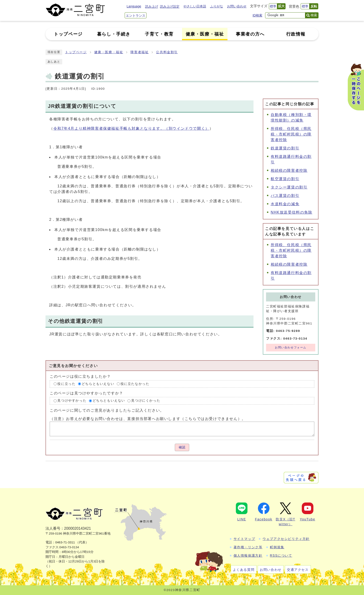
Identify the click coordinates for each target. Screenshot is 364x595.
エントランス (136, 16)
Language (134, 6)
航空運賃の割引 (285, 179)
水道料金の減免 (285, 204)
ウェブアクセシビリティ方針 (286, 539)
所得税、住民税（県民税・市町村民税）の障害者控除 (291, 134)
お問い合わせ (237, 6)
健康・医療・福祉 (109, 52)
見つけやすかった (72, 401)
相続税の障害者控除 (289, 170)
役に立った (66, 384)
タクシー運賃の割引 (289, 187)
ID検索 (257, 15)
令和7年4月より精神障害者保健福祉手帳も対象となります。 (131, 128)
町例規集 (277, 547)
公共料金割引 (167, 52)
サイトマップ (244, 539)
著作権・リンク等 (248, 547)
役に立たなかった (135, 384)
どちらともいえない (98, 384)
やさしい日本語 (195, 6)
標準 (273, 6)
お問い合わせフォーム (291, 347)
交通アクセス (298, 570)
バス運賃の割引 (285, 196)
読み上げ (152, 7)
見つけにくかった (146, 401)
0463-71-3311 (65, 542)
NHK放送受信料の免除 (291, 212)
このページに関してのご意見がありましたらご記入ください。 (107, 410)
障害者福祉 (140, 52)
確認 (182, 447)
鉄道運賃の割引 (285, 148)
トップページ (76, 52)
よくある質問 (244, 570)
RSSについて (281, 555)
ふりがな (217, 6)
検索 (314, 15)
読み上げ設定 (170, 7)
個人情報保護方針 (248, 555)
